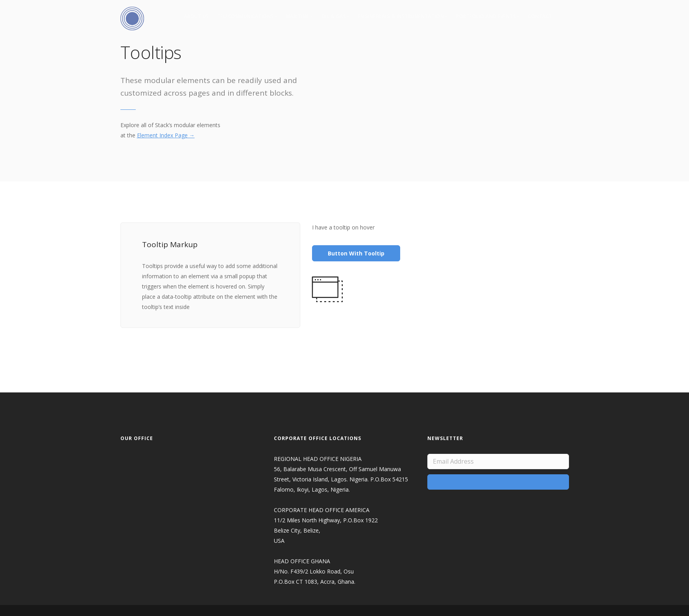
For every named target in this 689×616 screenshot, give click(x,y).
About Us (197, 16)
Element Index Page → (166, 135)
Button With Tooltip (356, 253)
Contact (540, 16)
